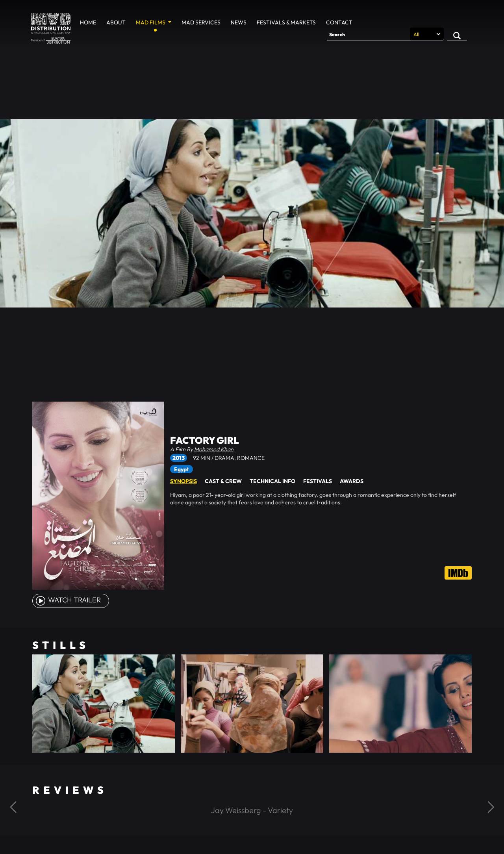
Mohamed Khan (214, 449)
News (239, 22)
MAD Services (201, 22)
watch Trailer (68, 600)
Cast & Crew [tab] (223, 481)
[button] (13, 807)
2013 (179, 458)
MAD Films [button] (151, 22)
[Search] (369, 34)
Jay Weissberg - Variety (252, 810)
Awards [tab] (352, 481)
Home (88, 22)
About (116, 22)
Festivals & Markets (286, 22)
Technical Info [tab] (272, 481)
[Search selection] (427, 34)
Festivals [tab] (318, 481)
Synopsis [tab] (183, 481)
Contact (339, 22)
